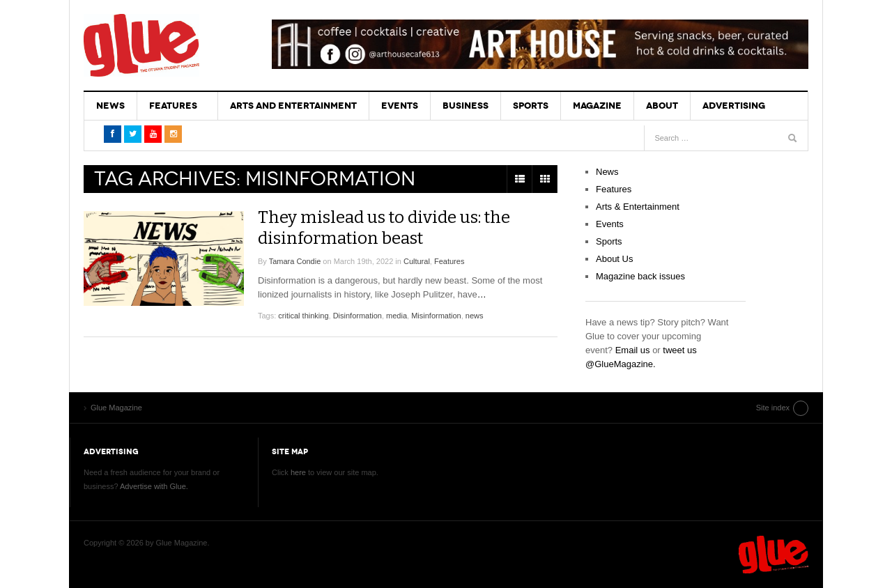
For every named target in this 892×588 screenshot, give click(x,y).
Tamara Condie (295, 261)
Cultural (417, 261)
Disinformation (357, 316)
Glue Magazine (141, 45)
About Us (614, 259)
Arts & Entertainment (638, 207)
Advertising (734, 106)
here (298, 472)
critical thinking (303, 316)
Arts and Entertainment (293, 106)
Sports (531, 106)
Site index (773, 408)
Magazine (597, 106)
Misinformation (436, 316)
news (475, 316)
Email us (633, 350)
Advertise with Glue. (154, 486)
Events (400, 106)
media (397, 316)
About (662, 106)
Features (173, 106)
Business (466, 106)
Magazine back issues (640, 276)
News (110, 106)
